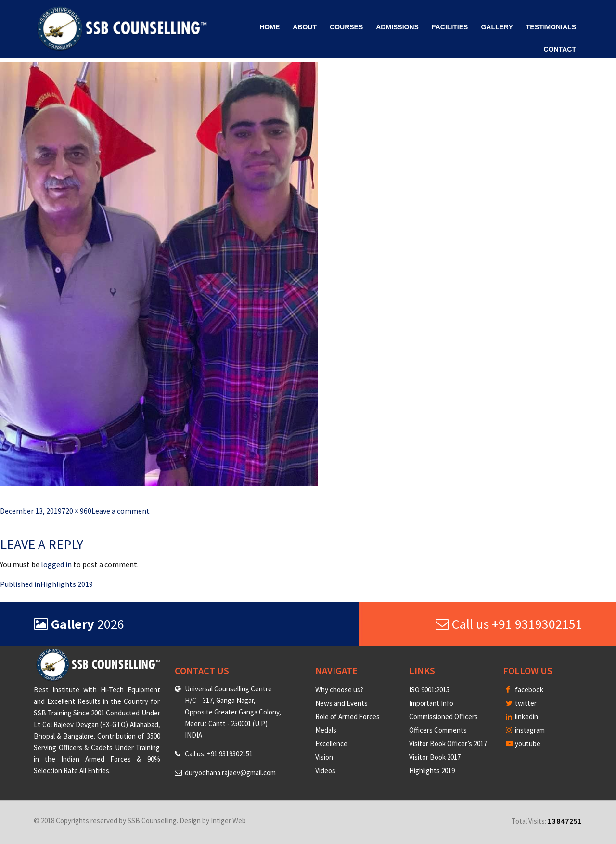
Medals (326, 730)
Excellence (331, 744)
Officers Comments (438, 730)
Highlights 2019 (432, 771)
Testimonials (551, 27)
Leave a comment (121, 511)
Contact (560, 49)
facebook (525, 690)
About (305, 27)
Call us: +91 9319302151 (219, 754)
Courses (346, 27)
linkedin (522, 717)
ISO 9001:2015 (429, 690)
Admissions (397, 27)
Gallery (497, 27)
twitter (521, 703)
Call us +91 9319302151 (509, 624)
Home (269, 27)
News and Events (341, 703)
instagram (525, 730)
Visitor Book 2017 (435, 757)
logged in (56, 564)
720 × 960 (77, 511)
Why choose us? (339, 690)
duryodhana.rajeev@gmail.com (230, 773)
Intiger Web (228, 821)
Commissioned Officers (443, 717)
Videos (325, 771)
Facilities (450, 27)
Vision (324, 757)
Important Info (431, 703)
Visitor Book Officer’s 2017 (448, 744)
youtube (523, 744)
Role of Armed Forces (347, 717)
